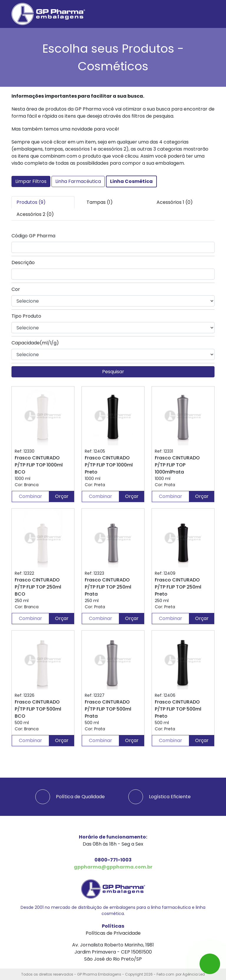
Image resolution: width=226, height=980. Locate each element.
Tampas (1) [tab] (100, 202)
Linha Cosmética (131, 181)
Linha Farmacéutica (78, 181)
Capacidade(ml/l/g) (35, 343)
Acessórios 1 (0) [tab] (175, 202)
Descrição (23, 262)
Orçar (62, 496)
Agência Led (194, 974)
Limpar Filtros (31, 181)
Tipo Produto (26, 316)
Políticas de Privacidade (113, 933)
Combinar (30, 496)
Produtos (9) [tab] (31, 202)
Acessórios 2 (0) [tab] (35, 214)
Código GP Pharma (33, 236)
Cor (16, 289)
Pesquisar (113, 372)
